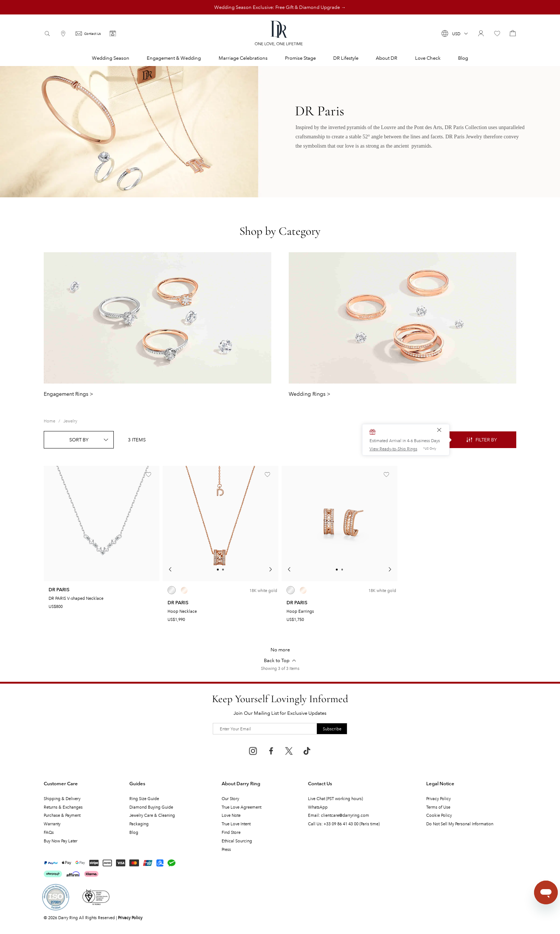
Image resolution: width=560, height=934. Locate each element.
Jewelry (70, 421)
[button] (455, 33)
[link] (49, 421)
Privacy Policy (130, 917)
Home (49, 421)
